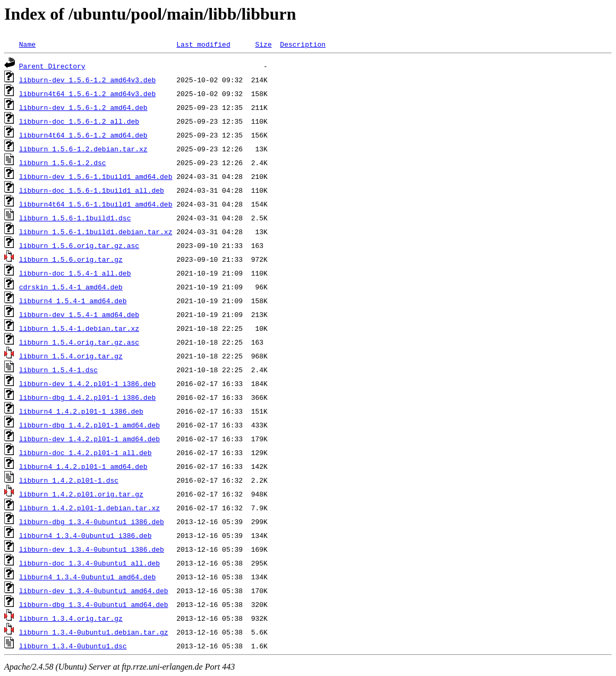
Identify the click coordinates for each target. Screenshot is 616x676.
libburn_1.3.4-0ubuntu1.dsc (73, 646)
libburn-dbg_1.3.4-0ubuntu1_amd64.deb (94, 604)
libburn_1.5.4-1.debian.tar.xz (79, 328)
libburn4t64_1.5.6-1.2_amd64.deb (83, 135)
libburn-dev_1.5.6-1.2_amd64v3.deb (87, 80)
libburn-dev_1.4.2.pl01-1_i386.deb (87, 383)
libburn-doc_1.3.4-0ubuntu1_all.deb (89, 563)
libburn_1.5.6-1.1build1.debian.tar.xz (96, 232)
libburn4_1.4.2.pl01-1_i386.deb (81, 411)
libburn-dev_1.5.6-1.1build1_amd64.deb (96, 176)
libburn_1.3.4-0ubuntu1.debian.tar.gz (94, 632)
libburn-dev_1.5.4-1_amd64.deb (79, 314)
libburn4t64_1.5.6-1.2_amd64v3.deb (87, 93)
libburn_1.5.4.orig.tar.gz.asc (79, 342)
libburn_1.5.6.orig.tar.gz (71, 259)
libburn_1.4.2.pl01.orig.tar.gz (81, 494)
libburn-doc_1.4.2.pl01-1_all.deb (85, 452)
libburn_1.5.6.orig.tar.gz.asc (79, 245)
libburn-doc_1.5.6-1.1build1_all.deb (92, 190)
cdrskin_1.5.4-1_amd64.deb (71, 287)
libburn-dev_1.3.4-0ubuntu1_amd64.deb (94, 591)
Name (27, 44)
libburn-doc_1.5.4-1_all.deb (75, 273)
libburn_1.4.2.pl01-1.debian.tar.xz (89, 508)
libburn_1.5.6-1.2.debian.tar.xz (83, 149)
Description (303, 44)
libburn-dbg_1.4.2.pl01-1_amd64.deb (89, 425)
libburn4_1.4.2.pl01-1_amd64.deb (83, 466)
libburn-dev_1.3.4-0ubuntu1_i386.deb (92, 549)
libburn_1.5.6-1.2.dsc (63, 162)
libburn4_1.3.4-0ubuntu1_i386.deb (85, 535)
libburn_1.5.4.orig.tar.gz (71, 356)
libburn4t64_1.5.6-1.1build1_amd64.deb (96, 204)
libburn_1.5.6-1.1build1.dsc (75, 218)
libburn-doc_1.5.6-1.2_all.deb (79, 121)
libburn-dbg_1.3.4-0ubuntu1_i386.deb (92, 521)
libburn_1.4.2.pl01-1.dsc (69, 480)
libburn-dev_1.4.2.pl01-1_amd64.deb (89, 439)
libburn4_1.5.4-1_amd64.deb (73, 301)
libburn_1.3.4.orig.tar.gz (71, 618)
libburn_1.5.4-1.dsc (58, 370)
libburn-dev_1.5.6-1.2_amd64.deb (83, 107)
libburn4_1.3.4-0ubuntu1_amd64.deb (87, 577)
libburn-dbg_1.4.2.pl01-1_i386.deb (87, 397)
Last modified (203, 44)
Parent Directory (52, 66)
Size (263, 44)
